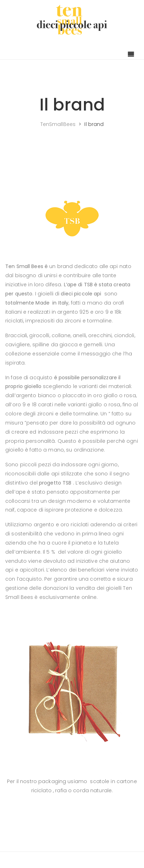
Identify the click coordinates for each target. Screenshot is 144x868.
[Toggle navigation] (131, 55)
